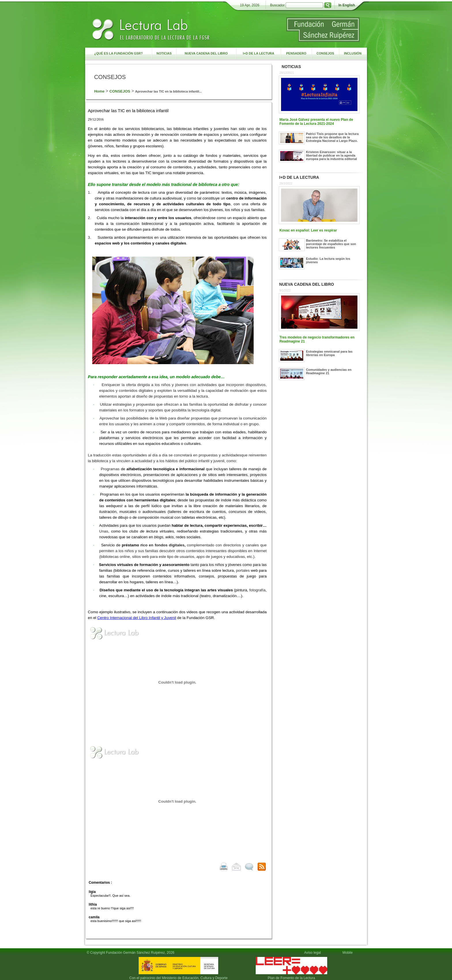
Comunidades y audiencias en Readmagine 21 (329, 371)
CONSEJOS (120, 91)
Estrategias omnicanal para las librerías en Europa (329, 353)
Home (99, 91)
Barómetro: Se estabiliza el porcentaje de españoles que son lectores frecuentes (331, 244)
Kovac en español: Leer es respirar (308, 230)
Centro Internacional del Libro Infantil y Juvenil (136, 618)
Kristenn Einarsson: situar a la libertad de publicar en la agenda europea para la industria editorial (331, 155)
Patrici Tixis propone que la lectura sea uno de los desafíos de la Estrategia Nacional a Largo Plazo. (332, 137)
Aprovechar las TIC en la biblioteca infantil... (168, 91)
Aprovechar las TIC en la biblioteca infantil (128, 111)
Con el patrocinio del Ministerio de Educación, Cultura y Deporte (178, 978)
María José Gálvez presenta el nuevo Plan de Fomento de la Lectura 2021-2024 (316, 122)
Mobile (349, 953)
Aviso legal (312, 953)
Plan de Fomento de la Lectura (291, 978)
